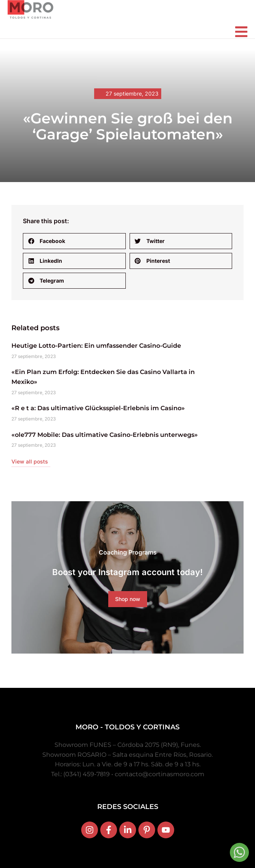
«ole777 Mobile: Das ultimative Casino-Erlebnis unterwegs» (105, 435)
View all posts (30, 461)
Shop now (128, 599)
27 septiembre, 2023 (132, 94)
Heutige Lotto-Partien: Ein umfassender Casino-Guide (96, 346)
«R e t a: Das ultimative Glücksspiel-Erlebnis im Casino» (98, 408)
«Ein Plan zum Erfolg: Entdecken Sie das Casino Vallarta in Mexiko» (103, 377)
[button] (74, 241)
